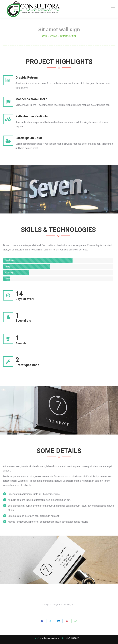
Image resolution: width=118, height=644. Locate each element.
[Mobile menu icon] (113, 9)
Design (55, 604)
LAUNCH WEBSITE (59, 597)
